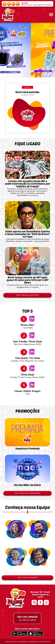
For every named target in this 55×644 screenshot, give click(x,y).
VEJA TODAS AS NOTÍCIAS (27, 295)
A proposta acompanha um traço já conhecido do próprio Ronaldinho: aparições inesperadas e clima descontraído (27, 235)
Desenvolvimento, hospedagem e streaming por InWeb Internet (27, 642)
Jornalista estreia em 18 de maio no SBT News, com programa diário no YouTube (27, 281)
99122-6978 (27, 618)
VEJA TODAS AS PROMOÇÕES (27, 493)
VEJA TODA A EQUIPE (27, 578)
